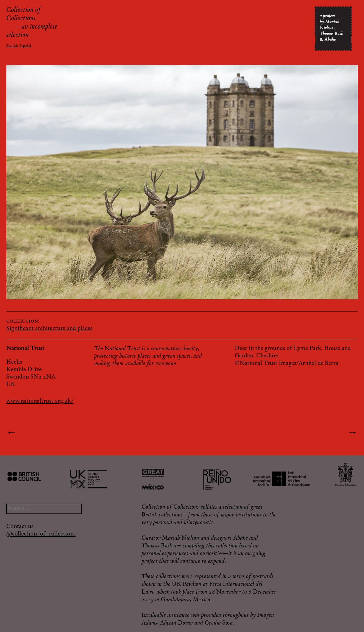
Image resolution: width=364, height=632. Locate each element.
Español (25, 46)
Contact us (20, 527)
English (12, 46)
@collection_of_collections (41, 534)
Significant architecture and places (49, 329)
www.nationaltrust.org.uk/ (40, 401)
